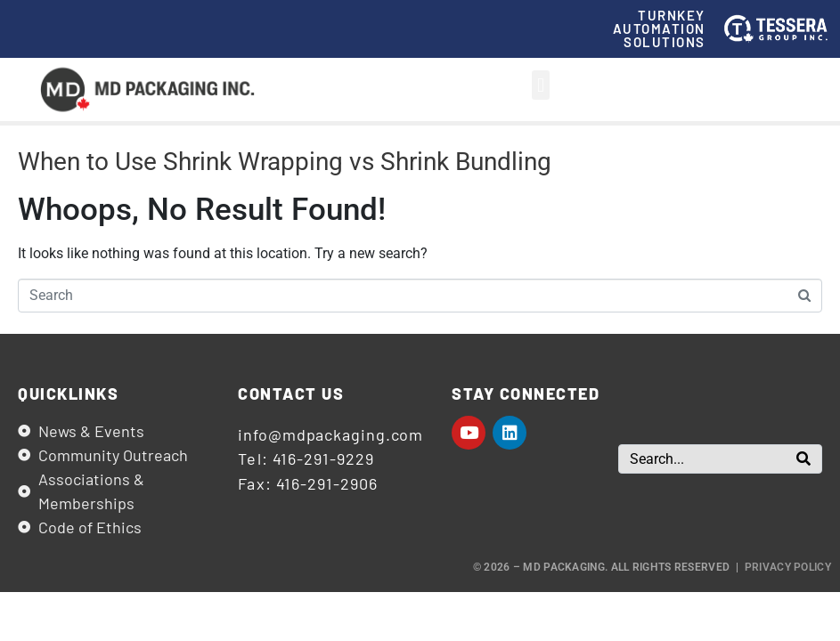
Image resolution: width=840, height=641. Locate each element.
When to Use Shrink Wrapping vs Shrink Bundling (285, 162)
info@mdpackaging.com (330, 434)
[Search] (803, 459)
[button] (540, 85)
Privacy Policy (788, 567)
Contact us (291, 394)
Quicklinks (68, 394)
